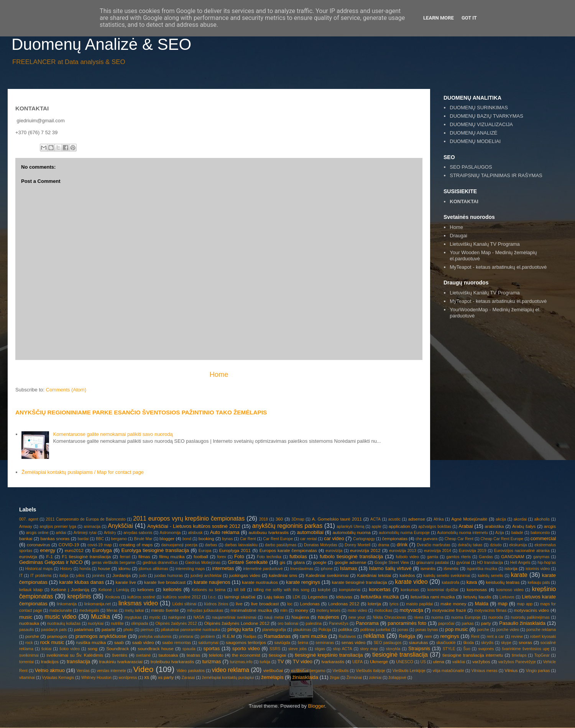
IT (21, 576)
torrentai (26, 662)
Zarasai (188, 678)
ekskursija (518, 545)
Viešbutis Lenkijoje (409, 671)
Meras (112, 611)
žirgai (334, 678)
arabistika (495, 526)
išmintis (451, 568)
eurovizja (28, 556)
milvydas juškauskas (205, 611)
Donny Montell (357, 545)
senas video (353, 642)
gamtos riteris (458, 557)
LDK (296, 597)
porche (483, 630)
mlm (284, 611)
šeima (303, 643)
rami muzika (313, 636)
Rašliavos (347, 637)
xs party (166, 677)
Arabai (466, 526)
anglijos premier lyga (58, 527)
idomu (125, 568)
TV (281, 661)
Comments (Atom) (66, 390)
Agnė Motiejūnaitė (469, 519)
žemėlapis (272, 677)
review (517, 637)
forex (222, 557)
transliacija (78, 661)
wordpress (128, 678)
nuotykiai (96, 624)
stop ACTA (343, 649)
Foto (239, 556)
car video (334, 538)
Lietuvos (507, 597)
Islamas (349, 568)
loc (290, 604)
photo (128, 630)
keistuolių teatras (503, 582)
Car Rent (248, 539)
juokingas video (245, 575)
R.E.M (228, 636)
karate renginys (303, 582)
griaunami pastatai (433, 563)
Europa (205, 551)
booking (206, 538)
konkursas (410, 590)
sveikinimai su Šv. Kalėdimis (75, 655)
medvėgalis (89, 611)
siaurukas (419, 642)
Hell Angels (520, 563)
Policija (325, 630)
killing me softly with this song (282, 590)
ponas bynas (427, 630)
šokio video (70, 649)
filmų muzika (172, 556)
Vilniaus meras (485, 671)
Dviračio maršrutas (433, 545)
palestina (314, 624)
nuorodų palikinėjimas (530, 617)
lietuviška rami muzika (433, 597)
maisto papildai (419, 604)
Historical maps (39, 569)
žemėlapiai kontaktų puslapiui (228, 678)
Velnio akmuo (50, 670)
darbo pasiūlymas (281, 545)
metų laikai (134, 611)
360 (279, 519)
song (93, 648)
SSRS (275, 649)
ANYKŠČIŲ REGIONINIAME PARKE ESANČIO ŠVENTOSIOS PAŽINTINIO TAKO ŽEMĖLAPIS (141, 412)
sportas (212, 648)
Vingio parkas (538, 671)
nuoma (437, 617)
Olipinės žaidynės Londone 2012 (237, 623)
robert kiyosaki (543, 637)
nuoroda (496, 617)
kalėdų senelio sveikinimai (447, 576)
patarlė (108, 629)
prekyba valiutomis (155, 637)
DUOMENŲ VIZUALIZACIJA (481, 124)
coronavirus (38, 545)
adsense (417, 519)
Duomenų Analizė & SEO (101, 44)
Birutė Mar (143, 539)
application (399, 526)
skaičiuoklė (446, 643)
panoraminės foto (407, 623)
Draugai (458, 236)
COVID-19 (69, 545)
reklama (374, 636)
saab (119, 642)
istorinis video (538, 569)
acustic (394, 519)
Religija (407, 636)
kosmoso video (510, 590)
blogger (167, 538)
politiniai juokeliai (375, 630)
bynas (228, 539)
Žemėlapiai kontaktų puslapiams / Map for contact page (83, 472)
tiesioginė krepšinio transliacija (329, 655)
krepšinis (79, 596)
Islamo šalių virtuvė (390, 568)
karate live (126, 582)
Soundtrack (117, 648)
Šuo (467, 649)
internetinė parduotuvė (263, 569)
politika (345, 629)
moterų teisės (328, 611)
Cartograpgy (364, 539)
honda (85, 569)
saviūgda (282, 643)
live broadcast (265, 604)
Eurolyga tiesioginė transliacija (155, 550)
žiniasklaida (305, 677)
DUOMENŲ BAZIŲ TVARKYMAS (486, 116)
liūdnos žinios (216, 604)
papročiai (446, 624)
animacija (92, 527)
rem (428, 636)
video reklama (231, 670)
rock (29, 643)
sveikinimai (29, 655)
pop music (456, 629)
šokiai (47, 649)
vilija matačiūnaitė (449, 671)
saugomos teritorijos (246, 642)
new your (357, 617)
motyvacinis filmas (490, 611)
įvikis (80, 576)
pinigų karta (240, 629)
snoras (525, 642)
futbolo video (407, 557)
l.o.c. (212, 597)
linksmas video (138, 603)
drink (402, 545)
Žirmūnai (354, 678)
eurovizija (334, 551)
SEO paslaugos (388, 643)
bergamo (119, 539)
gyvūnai (463, 563)
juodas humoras (168, 576)
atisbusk (195, 533)
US (423, 662)
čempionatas (395, 538)
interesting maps (190, 569)
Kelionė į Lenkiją (114, 590)
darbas (211, 545)
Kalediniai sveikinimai (327, 575)
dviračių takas (470, 545)
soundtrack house (155, 648)
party (486, 623)
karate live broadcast (165, 582)
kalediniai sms (283, 575)
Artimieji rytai (85, 533)
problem (208, 637)
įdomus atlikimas (154, 569)
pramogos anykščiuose (101, 636)
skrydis (487, 643)
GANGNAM (513, 556)
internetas (223, 568)
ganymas (541, 557)
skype (506, 643)
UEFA (357, 662)
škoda (468, 643)
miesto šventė (165, 610)
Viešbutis (341, 671)
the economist (246, 655)
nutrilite (117, 624)
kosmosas (477, 589)
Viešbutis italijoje (370, 671)
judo (143, 576)
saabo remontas (177, 643)
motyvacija (411, 610)
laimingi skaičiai (240, 597)
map (502, 604)
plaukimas (302, 630)
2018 (264, 519)
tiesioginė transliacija (400, 655)
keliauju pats (539, 583)
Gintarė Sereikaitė (248, 562)
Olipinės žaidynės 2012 (176, 624)
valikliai (459, 662)
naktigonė (177, 617)
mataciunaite (61, 611)
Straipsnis (419, 648)
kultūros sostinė (141, 597)
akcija (501, 519)
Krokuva (113, 597)
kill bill (240, 590)
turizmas (211, 661)
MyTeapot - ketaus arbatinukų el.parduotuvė (498, 267)
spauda (189, 649)
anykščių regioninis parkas (287, 526)
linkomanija (67, 604)
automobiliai (310, 532)
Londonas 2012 (344, 604)
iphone (326, 569)
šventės (120, 655)
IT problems (41, 576)
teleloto (216, 655)
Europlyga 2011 (235, 550)
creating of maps (136, 545)
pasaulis (26, 630)
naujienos (329, 617)
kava (472, 582)
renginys (449, 636)
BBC (100, 539)
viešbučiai (273, 670)
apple (376, 527)
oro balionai (288, 624)
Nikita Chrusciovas (390, 617)
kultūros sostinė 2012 (182, 597)
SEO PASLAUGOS (471, 167)
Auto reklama (225, 532)
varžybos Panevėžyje (517, 662)
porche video (508, 630)
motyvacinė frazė (449, 610)
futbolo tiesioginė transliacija (351, 556)
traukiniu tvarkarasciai (121, 661)
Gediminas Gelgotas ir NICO (51, 562)
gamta (433, 557)
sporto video (246, 648)
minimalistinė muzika (251, 610)
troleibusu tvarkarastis (172, 661)
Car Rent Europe (278, 539)
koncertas (379, 589)
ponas (403, 630)
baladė (517, 533)
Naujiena (300, 617)
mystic (155, 617)
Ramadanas (277, 636)
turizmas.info (241, 662)
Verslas (83, 671)
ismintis (428, 568)
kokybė (324, 590)
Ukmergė (379, 661)
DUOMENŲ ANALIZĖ (473, 133)
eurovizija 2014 (438, 551)
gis (282, 562)
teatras (194, 655)
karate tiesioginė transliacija (360, 582)
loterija (374, 604)
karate (519, 575)
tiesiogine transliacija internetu (473, 655)
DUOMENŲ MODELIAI (475, 141)
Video (144, 669)
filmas (144, 556)
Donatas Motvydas (321, 545)
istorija (511, 568)
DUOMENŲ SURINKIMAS (479, 108)
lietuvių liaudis (477, 597)
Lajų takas (274, 597)
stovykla (393, 649)
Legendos (318, 597)
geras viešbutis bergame (113, 563)
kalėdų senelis (490, 576)
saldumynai (208, 643)
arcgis (550, 526)
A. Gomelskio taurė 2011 (337, 519)
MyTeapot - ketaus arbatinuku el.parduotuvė (498, 301)
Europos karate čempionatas (288, 550)
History (66, 569)
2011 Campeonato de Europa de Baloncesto (85, 519)
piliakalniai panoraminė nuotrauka (190, 630)
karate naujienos (212, 582)
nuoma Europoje (466, 617)
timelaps (519, 655)
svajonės (486, 649)
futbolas (298, 556)
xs (147, 677)
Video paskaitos (191, 671)
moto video (357, 611)
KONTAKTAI (464, 201)
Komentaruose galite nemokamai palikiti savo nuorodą (113, 434)
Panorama (367, 623)
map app (525, 604)
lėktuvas (344, 597)
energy (48, 550)
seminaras (325, 643)
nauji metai (274, 617)
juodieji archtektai (206, 576)
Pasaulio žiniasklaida (522, 623)
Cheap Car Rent (459, 539)
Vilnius (511, 670)
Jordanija (121, 575)
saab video (143, 642)
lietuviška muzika (380, 597)
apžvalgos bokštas (435, 527)
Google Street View (392, 563)
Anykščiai (120, 526)
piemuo (147, 630)
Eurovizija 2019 (473, 551)
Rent (475, 637)
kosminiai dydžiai (443, 590)
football (201, 556)
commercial (543, 538)
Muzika (100, 617)
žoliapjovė (398, 678)
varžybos (481, 661)
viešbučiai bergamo (308, 671)
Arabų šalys (524, 526)
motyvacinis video (531, 610)
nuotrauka (29, 623)
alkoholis (542, 519)
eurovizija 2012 (365, 550)
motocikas (384, 611)
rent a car (495, 637)
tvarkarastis (333, 661)
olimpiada (140, 624)
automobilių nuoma (352, 532)
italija (64, 576)
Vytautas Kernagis (58, 678)
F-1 (49, 556)
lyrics (394, 604)
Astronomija (170, 533)
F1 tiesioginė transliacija (87, 556)
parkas (467, 624)
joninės (98, 576)
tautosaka (168, 655)
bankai (26, 538)
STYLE (449, 649)
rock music (52, 642)
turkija (265, 662)
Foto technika (269, 557)
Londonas (310, 604)
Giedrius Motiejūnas (203, 563)
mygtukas (133, 617)
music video (60, 617)
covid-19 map (99, 545)
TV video (303, 661)
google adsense (351, 562)
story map (369, 649)
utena (439, 661)
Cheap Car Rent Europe (502, 539)
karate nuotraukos (260, 582)
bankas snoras (55, 538)
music (26, 617)
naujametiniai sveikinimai (234, 617)
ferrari (125, 557)
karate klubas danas (81, 582)
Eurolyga (102, 550)
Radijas (250, 637)
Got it (469, 18)
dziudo (496, 545)
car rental (308, 539)
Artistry (110, 533)
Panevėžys (339, 624)
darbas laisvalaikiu (241, 545)
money (301, 610)
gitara (299, 562)
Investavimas (302, 569)
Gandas (486, 557)
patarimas (84, 629)
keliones (145, 589)
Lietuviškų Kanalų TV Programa (485, 244)
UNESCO (404, 662)
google (320, 562)
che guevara (426, 539)
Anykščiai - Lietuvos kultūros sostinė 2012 (194, 526)
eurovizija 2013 (403, 551)
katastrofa (450, 583)
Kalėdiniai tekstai (374, 575)
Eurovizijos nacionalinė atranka (522, 551)
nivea (419, 617)
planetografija (274, 630)
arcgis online (37, 533)
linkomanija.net (98, 604)
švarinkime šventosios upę (526, 649)
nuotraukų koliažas (64, 624)
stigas (320, 649)
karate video (412, 582)
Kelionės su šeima (209, 590)
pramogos (57, 636)
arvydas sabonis (138, 533)
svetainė (144, 655)
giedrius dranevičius (160, 563)
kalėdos (407, 575)
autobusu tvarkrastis (269, 532)
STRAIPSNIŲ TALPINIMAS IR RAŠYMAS (496, 175)
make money (453, 604)
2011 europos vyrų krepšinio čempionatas (189, 518)
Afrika (439, 519)
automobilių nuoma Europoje (404, 533)
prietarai (186, 637)
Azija (500, 533)
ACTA (375, 519)
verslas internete (111, 671)
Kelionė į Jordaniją (70, 589)
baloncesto (540, 533)
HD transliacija (490, 563)
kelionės (172, 589)
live (239, 604)
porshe (32, 636)
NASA (199, 617)
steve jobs (297, 649)
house (104, 568)
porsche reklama (541, 630)
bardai (83, 539)
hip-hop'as (547, 563)
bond (187, 539)
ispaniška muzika (482, 569)
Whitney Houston (96, 678)
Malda (482, 604)
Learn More (439, 18)
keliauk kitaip (31, 590)
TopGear (542, 655)
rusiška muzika (91, 642)
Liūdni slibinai (185, 604)
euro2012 (74, 550)
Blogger (317, 706)
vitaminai (27, 678)
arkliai (61, 533)
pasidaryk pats (54, 630)
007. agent (29, 519)
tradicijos (50, 661)
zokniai (375, 678)
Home (219, 375)
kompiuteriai (350, 590)
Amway (26, 527)
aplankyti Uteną (350, 527)
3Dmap (298, 519)
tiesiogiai (277, 655)
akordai (520, 519)
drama (384, 545)
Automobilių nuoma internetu (462, 533)
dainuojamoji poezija (179, 545)
